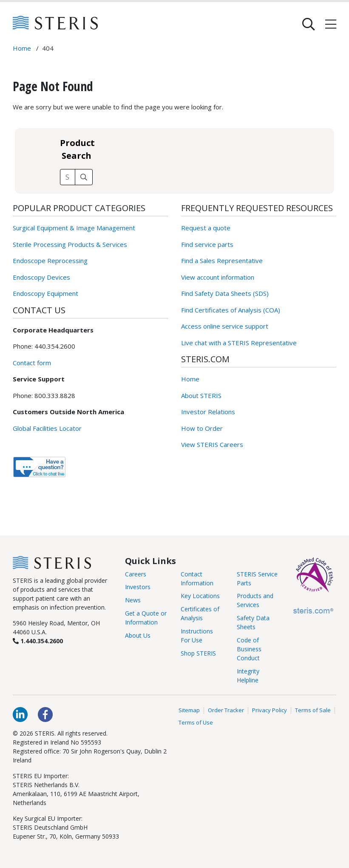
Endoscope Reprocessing (50, 261)
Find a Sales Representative (222, 261)
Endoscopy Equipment (45, 293)
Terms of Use (196, 723)
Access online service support (225, 326)
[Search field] (68, 177)
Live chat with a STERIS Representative (239, 343)
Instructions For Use (197, 636)
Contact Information (197, 579)
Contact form (32, 363)
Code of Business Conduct (249, 649)
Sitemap (189, 710)
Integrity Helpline (248, 676)
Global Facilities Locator (47, 428)
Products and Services (255, 600)
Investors (138, 587)
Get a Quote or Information (146, 618)
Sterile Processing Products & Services (70, 244)
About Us (138, 635)
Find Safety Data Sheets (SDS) (225, 293)
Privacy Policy (270, 710)
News (133, 600)
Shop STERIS (198, 653)
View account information (218, 277)
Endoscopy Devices (41, 277)
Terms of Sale (313, 710)
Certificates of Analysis (200, 613)
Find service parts (207, 244)
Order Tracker (226, 710)
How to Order (202, 428)
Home (190, 379)
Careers (136, 574)
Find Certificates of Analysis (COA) (231, 310)
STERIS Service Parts (257, 579)
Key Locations (200, 596)
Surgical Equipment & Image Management (74, 228)
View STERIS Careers (212, 444)
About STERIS (201, 395)
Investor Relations (208, 412)
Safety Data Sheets (253, 622)
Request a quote (206, 228)
